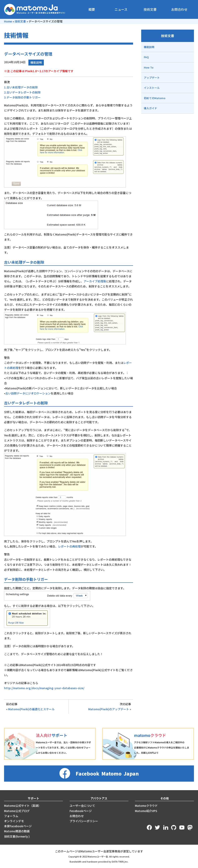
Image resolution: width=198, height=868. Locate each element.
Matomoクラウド (146, 806)
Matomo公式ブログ (17, 811)
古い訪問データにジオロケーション (28, 393)
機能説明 (36, 62)
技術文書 (150, 9)
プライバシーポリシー (84, 821)
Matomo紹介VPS (146, 811)
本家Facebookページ (18, 826)
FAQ (146, 57)
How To (149, 67)
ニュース (121, 9)
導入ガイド (150, 108)
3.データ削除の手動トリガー (22, 97)
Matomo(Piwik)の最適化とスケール (31, 709)
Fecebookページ (81, 811)
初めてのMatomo (155, 98)
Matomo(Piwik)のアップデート (109, 709)
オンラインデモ (14, 821)
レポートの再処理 (69, 546)
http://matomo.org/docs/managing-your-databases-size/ (44, 688)
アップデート (152, 78)
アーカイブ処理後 (95, 281)
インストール (152, 88)
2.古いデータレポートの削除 (22, 92)
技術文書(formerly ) (17, 836)
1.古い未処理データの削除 (21, 87)
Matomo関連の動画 (17, 831)
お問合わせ (179, 9)
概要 (92, 9)
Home (8, 21)
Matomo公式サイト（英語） (23, 806)
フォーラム (11, 816)
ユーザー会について (82, 806)
